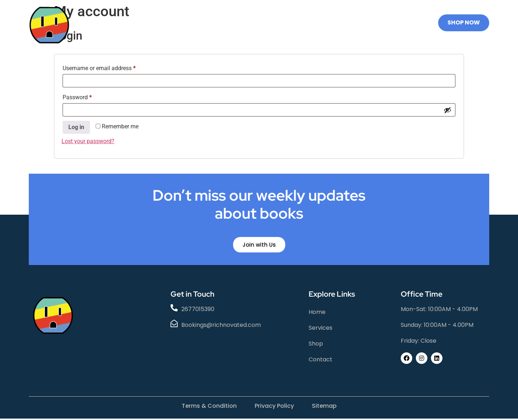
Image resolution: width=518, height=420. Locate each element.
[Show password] (447, 110)
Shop (246, 23)
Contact (285, 23)
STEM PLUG (332, 23)
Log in (76, 127)
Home (167, 23)
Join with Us (259, 246)
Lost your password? (88, 141)
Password (88, 96)
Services (207, 23)
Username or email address (110, 67)
